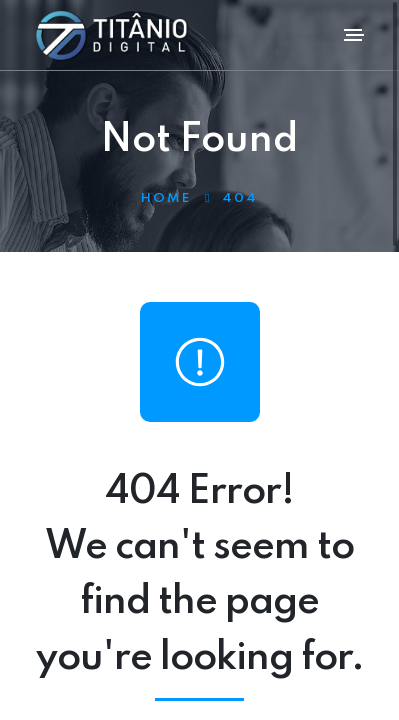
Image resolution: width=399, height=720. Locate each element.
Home (166, 198)
